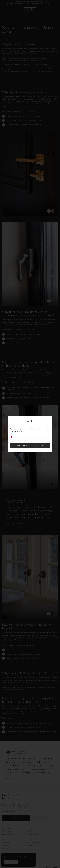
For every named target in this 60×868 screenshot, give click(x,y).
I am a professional (40, 446)
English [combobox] (30, 437)
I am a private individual (20, 446)
